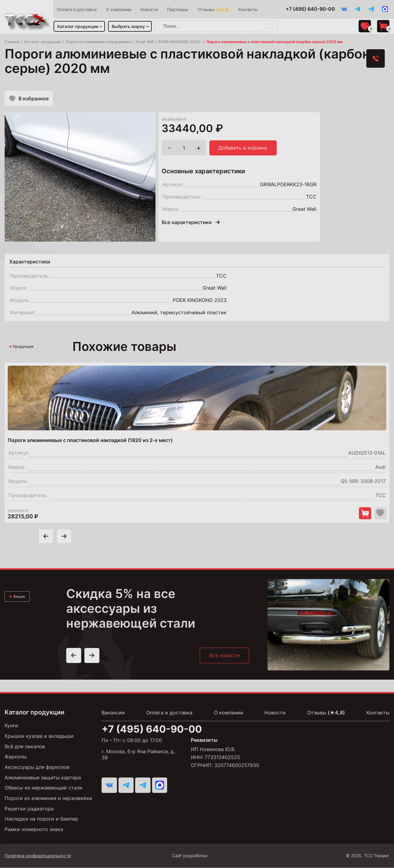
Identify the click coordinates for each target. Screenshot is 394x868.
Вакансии (113, 714)
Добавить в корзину (243, 149)
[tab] (30, 262)
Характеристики (30, 262)
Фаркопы (16, 758)
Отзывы (214, 9)
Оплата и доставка (77, 9)
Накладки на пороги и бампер (41, 819)
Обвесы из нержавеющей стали (44, 789)
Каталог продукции (78, 26)
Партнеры (178, 9)
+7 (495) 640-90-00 (309, 9)
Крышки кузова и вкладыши (39, 737)
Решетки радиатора (29, 809)
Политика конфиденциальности (38, 856)
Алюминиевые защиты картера (43, 778)
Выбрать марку (129, 26)
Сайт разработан (208, 856)
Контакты (248, 9)
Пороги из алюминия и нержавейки (48, 799)
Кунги (11, 727)
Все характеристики (191, 223)
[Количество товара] (184, 149)
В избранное (29, 99)
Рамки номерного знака (34, 830)
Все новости (224, 657)
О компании (119, 9)
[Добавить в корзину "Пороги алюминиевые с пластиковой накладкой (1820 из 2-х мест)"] (365, 514)
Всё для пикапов (25, 747)
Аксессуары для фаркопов (37, 768)
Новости (149, 9)
